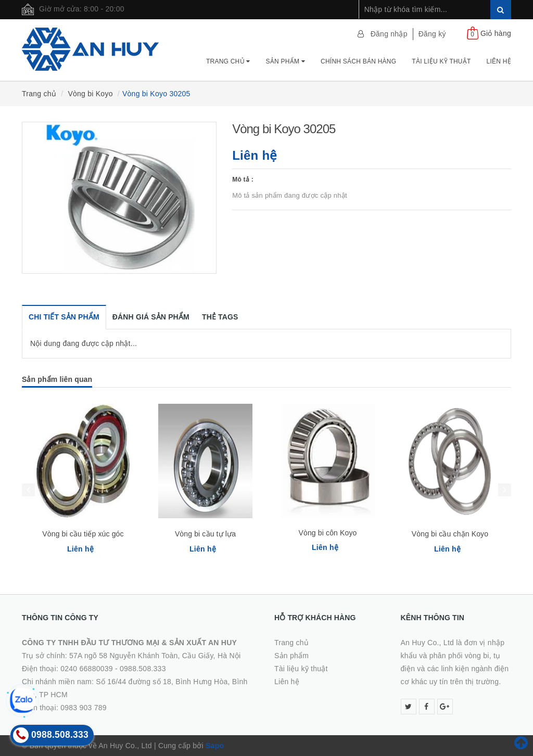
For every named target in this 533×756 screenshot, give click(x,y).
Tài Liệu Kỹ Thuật (441, 61)
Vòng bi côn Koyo (328, 533)
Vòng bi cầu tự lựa (205, 534)
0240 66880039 (87, 669)
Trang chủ (228, 61)
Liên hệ (499, 61)
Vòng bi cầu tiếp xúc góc (83, 534)
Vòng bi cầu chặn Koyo (450, 534)
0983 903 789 (84, 708)
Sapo (215, 746)
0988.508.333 (143, 669)
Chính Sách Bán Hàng (358, 61)
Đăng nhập (389, 34)
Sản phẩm (285, 61)
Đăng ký (432, 34)
